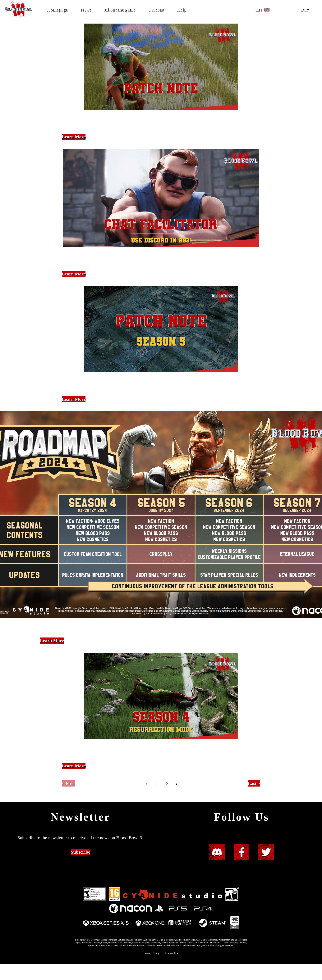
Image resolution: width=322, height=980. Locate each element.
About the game (120, 10)
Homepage (57, 10)
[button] (265, 10)
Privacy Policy (151, 953)
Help (181, 10)
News (86, 10)
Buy (305, 10)
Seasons (156, 10)
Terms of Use (171, 953)
